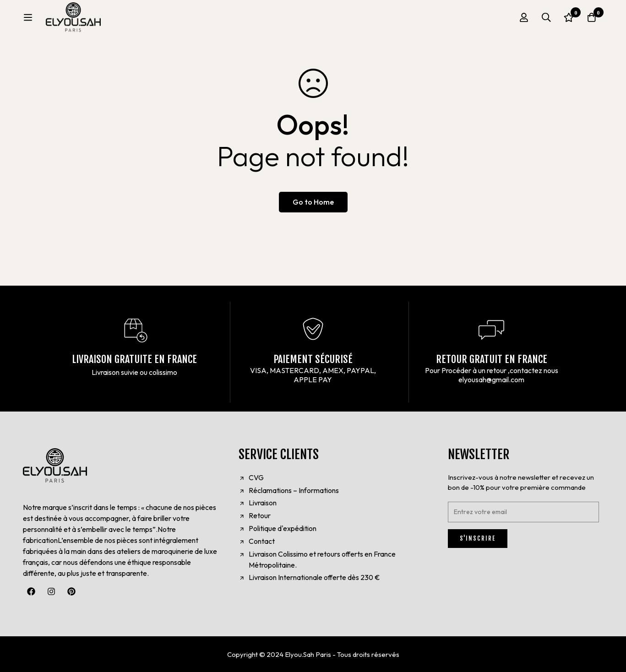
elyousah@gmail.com (491, 379)
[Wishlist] (568, 21)
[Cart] (591, 21)
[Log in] (523, 21)
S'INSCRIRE (478, 538)
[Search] (545, 21)
